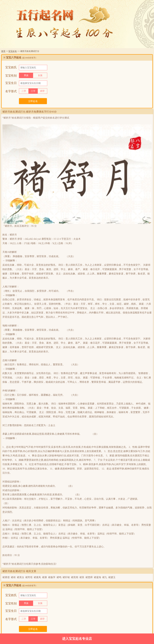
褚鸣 (59, 577)
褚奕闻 (75, 577)
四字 (42, 91)
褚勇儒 (6, 577)
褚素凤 (37, 577)
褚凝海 (97, 577)
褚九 (105, 577)
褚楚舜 (89, 577)
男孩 (26, 75)
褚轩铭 (66, 577)
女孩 (40, 75)
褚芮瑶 (29, 577)
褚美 (82, 577)
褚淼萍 (52, 577)
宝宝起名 (13, 51)
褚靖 (13, 577)
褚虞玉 (112, 577)
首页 (3, 51)
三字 (33, 91)
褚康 (45, 577)
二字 (24, 91)
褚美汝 (20, 577)
